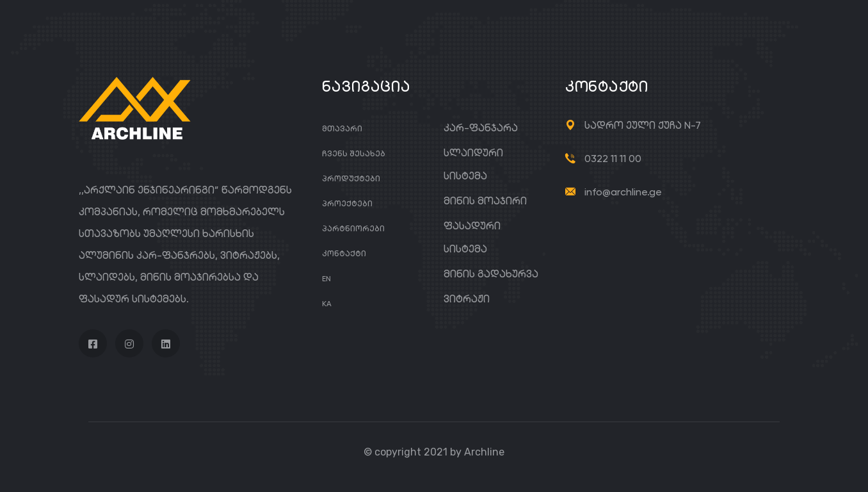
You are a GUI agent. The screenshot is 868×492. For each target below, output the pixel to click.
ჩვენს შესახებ (354, 153)
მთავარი (342, 128)
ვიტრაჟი (467, 299)
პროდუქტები (351, 178)
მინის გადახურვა (491, 274)
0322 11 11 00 (613, 159)
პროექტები (347, 203)
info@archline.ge (623, 192)
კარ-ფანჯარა (481, 128)
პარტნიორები (353, 228)
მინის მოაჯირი (485, 201)
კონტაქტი (344, 253)
